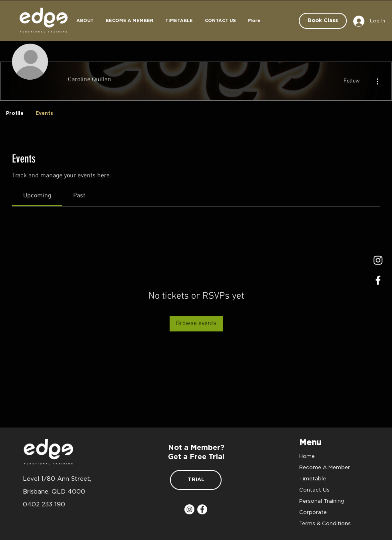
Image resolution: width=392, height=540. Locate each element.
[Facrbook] (378, 280)
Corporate (313, 512)
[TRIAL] (196, 480)
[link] (37, 196)
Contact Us (314, 490)
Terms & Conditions (325, 523)
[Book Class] (323, 21)
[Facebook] (202, 509)
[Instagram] (378, 260)
